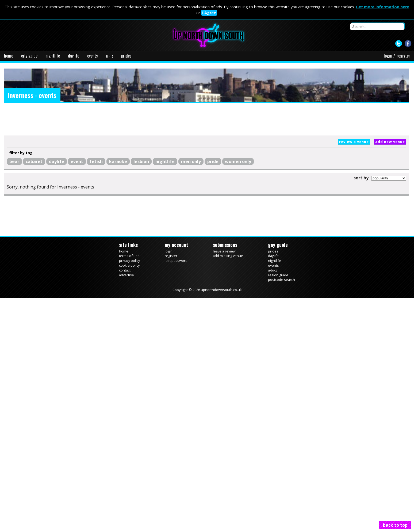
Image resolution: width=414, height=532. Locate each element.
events (93, 56)
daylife (74, 56)
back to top (395, 525)
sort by (361, 178)
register (403, 56)
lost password (176, 261)
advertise (126, 275)
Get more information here (383, 7)
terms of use (129, 256)
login (388, 56)
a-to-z (273, 270)
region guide (278, 275)
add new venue (390, 142)
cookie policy (129, 265)
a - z (110, 56)
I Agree (209, 13)
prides (126, 56)
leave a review (224, 251)
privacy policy (129, 261)
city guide (29, 56)
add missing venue (228, 256)
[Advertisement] (206, 119)
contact (125, 270)
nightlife (53, 56)
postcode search (281, 280)
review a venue (354, 142)
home (9, 56)
